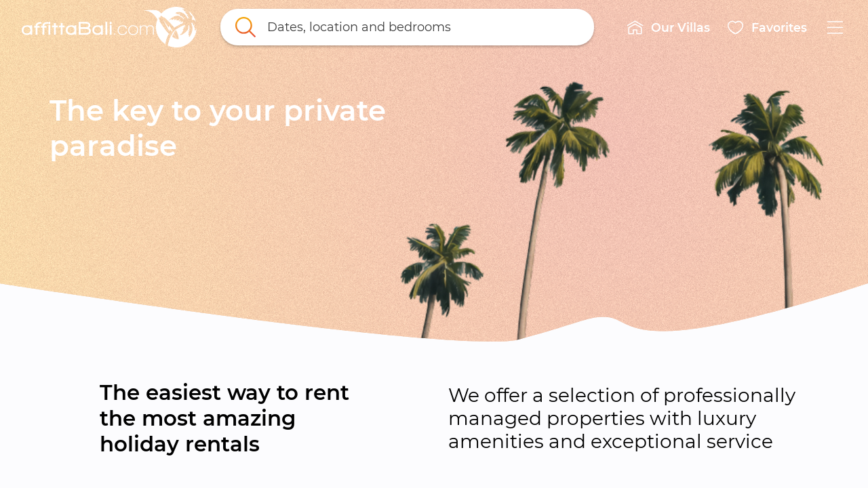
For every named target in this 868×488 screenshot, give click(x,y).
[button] (668, 27)
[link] (109, 27)
